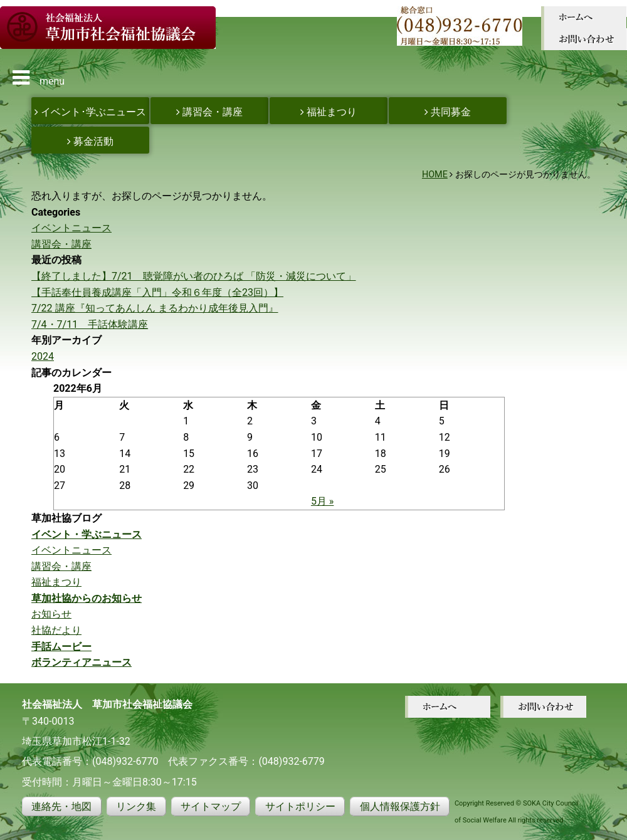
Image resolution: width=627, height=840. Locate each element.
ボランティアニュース (82, 662)
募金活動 (90, 141)
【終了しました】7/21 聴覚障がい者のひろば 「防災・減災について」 (194, 276)
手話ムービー (61, 647)
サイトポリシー (300, 806)
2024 (43, 356)
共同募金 (448, 112)
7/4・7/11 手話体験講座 (90, 324)
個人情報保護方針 (400, 806)
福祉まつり (329, 112)
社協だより (56, 630)
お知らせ (51, 614)
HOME (435, 175)
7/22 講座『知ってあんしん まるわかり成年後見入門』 (155, 308)
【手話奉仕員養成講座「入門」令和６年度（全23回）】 (157, 292)
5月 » (322, 501)
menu (39, 78)
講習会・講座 (209, 112)
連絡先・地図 (61, 806)
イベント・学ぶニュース (87, 534)
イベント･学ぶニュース (90, 112)
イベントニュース (71, 228)
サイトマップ (211, 806)
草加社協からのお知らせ (87, 598)
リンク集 (136, 806)
